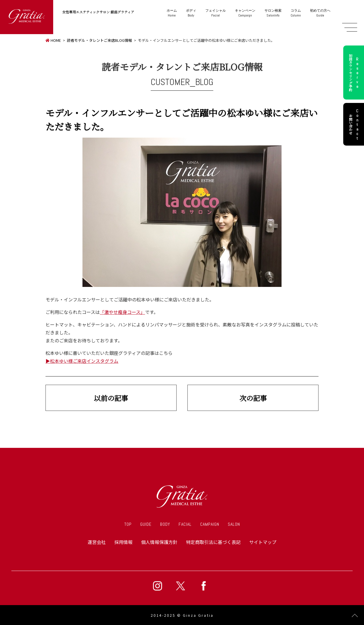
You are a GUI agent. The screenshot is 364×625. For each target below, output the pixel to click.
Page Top (355, 616)
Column (296, 13)
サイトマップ (263, 542)
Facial (216, 13)
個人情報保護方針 (159, 542)
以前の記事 (111, 398)
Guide (320, 13)
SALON (234, 524)
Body (191, 13)
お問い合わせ (355, 124)
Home (172, 13)
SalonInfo (273, 13)
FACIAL (185, 524)
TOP (128, 524)
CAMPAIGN (210, 524)
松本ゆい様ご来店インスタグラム (84, 361)
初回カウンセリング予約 (355, 73)
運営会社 (97, 542)
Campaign (245, 13)
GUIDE (146, 524)
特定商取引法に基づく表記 (213, 542)
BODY (165, 524)
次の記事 (253, 398)
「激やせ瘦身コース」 (122, 312)
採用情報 (123, 542)
